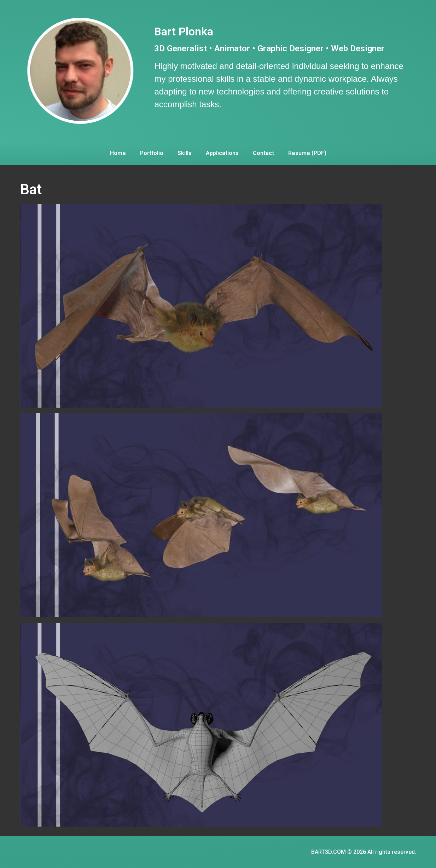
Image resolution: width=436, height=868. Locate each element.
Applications (222, 153)
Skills (185, 153)
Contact (263, 153)
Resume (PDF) (307, 153)
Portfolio (152, 153)
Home (118, 153)
